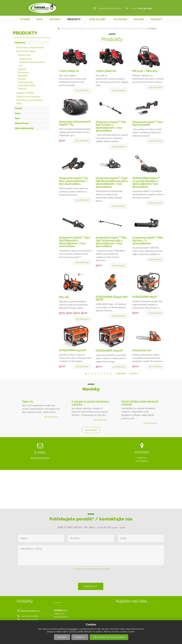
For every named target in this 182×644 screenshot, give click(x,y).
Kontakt (156, 19)
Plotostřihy (23, 76)
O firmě (25, 19)
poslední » (134, 373)
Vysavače (22, 89)
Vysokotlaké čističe (27, 85)
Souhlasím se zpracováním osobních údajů (92, 569)
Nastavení (62, 637)
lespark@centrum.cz (110, 8)
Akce (40, 19)
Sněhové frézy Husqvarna (28, 97)
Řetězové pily (24, 55)
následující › (122, 373)
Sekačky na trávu (138, 29)
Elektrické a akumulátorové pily (32, 64)
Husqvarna (92, 29)
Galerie (139, 19)
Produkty (74, 19)
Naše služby (97, 19)
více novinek (91, 430)
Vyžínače (22, 69)
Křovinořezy (23, 73)
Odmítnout (80, 637)
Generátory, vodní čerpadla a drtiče (30, 102)
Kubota (19, 108)
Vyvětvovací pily (25, 82)
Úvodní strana (67, 29)
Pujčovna (120, 19)
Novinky (55, 19)
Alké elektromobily (24, 128)
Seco (17, 118)
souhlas (74, 629)
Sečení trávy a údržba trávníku (114, 29)
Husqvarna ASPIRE (25, 93)
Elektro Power (22, 123)
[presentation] (91, 576)
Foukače (22, 79)
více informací (49, 415)
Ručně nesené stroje (26, 51)
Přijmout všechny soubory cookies (109, 637)
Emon (18, 113)
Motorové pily (26, 59)
